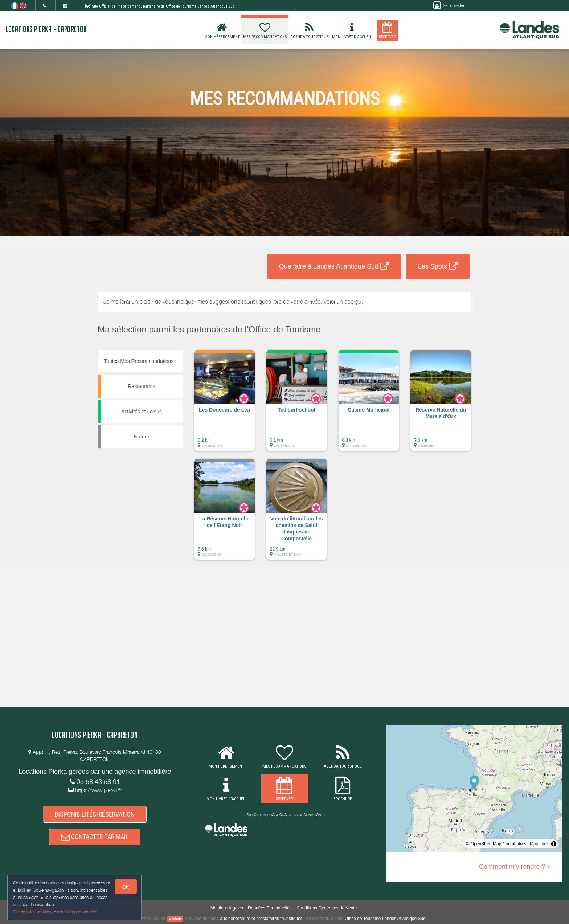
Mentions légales (227, 908)
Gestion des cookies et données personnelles (55, 912)
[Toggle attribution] (554, 844)
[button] (224, 404)
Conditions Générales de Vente (327, 908)
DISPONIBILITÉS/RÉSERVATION (95, 814)
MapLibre (539, 844)
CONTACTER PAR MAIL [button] (95, 837)
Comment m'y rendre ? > (515, 867)
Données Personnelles (270, 908)
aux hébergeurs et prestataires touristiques (261, 919)
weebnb (175, 919)
